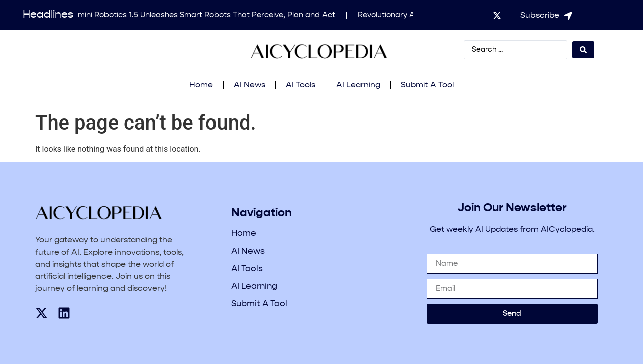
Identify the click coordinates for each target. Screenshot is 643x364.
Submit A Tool (427, 85)
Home (201, 85)
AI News (249, 85)
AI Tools (301, 85)
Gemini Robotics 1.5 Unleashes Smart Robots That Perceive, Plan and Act (204, 15)
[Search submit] (583, 50)
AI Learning (358, 85)
